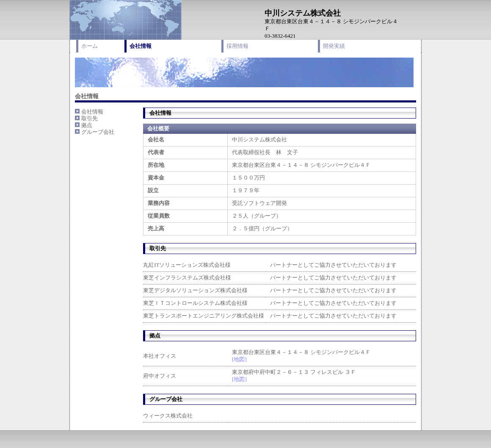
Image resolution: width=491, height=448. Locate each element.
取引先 (90, 118)
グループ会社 (98, 132)
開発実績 (334, 46)
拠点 (87, 125)
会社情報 (141, 46)
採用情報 (237, 46)
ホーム (90, 46)
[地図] (239, 359)
